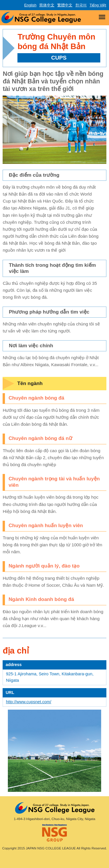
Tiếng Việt (98, 5)
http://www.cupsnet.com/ (28, 702)
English (30, 5)
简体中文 (47, 5)
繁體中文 (65, 5)
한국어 (81, 5)
